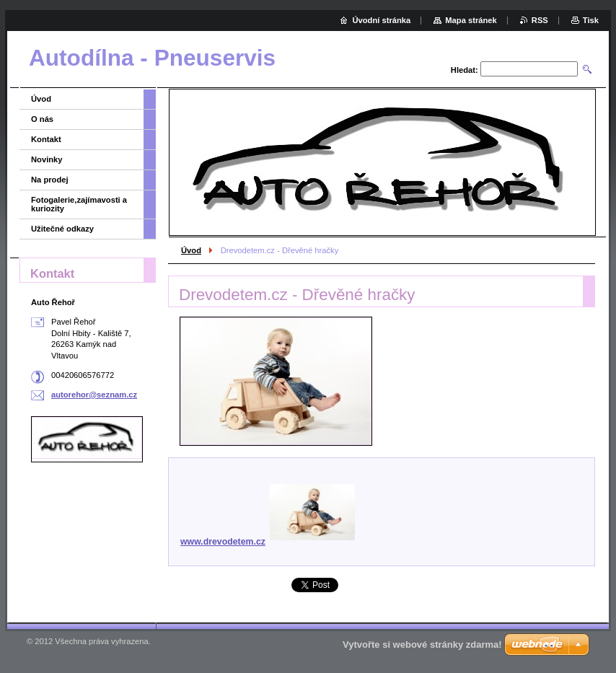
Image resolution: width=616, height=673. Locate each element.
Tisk (591, 20)
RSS (540, 20)
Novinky (47, 159)
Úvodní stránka (381, 20)
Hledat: (465, 70)
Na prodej (50, 180)
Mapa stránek (471, 20)
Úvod (191, 250)
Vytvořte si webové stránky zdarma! (422, 645)
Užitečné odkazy (62, 229)
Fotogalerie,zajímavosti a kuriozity (79, 204)
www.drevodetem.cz (268, 542)
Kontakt (46, 139)
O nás (42, 119)
